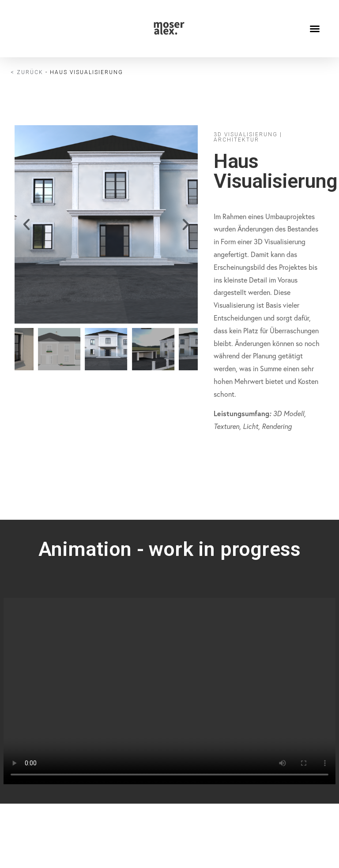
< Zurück (27, 72)
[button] (315, 29)
